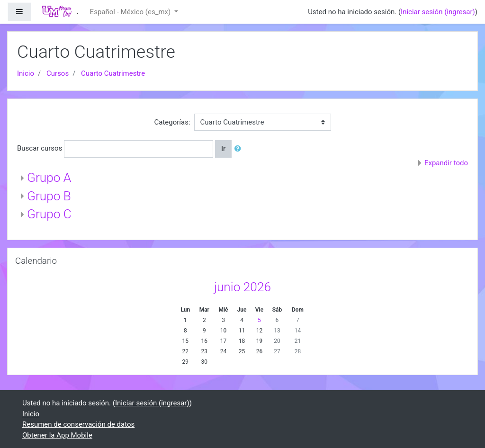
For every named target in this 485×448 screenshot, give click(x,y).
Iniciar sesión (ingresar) (438, 12)
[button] (240, 149)
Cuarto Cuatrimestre (113, 73)
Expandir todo (446, 163)
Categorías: (172, 122)
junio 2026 (242, 287)
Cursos (58, 73)
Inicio (26, 73)
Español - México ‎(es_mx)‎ (131, 12)
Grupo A (49, 178)
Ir (223, 149)
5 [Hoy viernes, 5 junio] (259, 320)
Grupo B (49, 196)
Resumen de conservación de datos (78, 424)
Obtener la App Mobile (57, 435)
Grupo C (49, 214)
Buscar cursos (40, 148)
